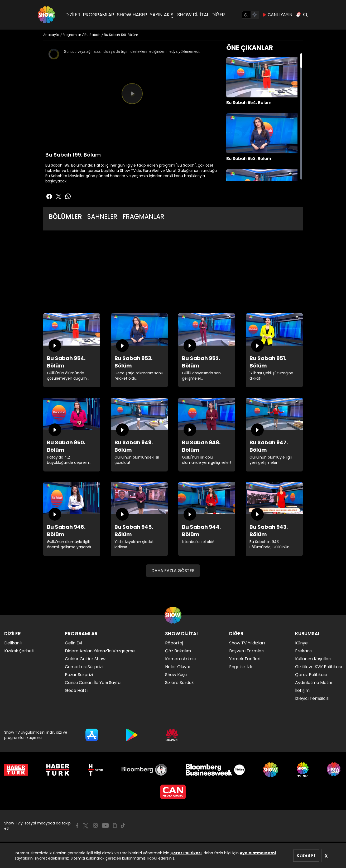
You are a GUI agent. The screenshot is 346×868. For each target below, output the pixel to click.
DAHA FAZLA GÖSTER (173, 571)
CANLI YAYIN (277, 15)
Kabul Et (306, 855)
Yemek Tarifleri (245, 659)
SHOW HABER (132, 15)
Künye (301, 643)
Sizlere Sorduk (179, 683)
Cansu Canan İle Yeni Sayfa (93, 683)
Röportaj (174, 643)
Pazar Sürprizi (79, 675)
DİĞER (218, 15)
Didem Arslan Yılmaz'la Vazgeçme (100, 651)
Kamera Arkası (180, 659)
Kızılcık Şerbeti (19, 651)
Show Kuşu (176, 675)
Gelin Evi (73, 643)
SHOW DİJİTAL (193, 15)
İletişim (302, 690)
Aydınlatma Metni (258, 853)
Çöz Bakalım (178, 651)
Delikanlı (13, 643)
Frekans (303, 651)
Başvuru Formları (247, 651)
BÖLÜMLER (65, 217)
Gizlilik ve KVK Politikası (318, 667)
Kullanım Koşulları (313, 659)
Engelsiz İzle (241, 667)
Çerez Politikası (186, 853)
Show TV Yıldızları (247, 643)
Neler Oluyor (178, 667)
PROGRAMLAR (99, 15)
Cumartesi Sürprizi (84, 667)
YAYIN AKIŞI (162, 15)
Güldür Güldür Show (85, 659)
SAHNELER (102, 217)
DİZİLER (73, 15)
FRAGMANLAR (143, 217)
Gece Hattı (76, 690)
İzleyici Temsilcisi (312, 698)
